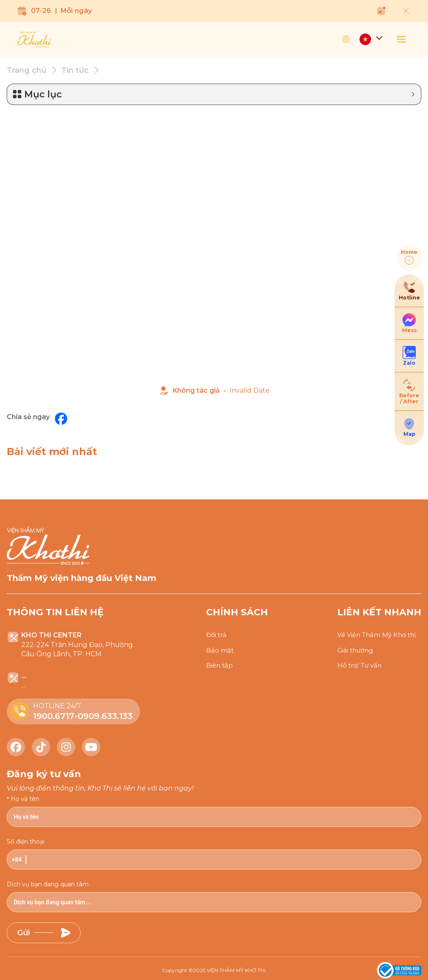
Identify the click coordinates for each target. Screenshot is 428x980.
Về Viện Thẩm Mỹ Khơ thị (379, 634)
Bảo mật (220, 650)
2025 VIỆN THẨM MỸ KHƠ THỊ (229, 968)
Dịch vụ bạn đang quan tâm (48, 883)
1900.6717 (54, 714)
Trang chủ (27, 69)
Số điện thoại (25, 840)
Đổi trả (217, 634)
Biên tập (220, 666)
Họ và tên (25, 797)
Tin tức (75, 69)
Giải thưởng (357, 650)
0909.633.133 (105, 714)
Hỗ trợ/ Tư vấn (361, 666)
